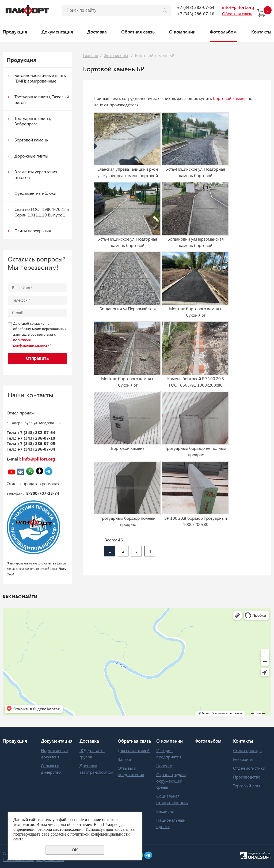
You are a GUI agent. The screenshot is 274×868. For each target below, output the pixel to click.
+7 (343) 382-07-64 (196, 7)
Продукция (15, 32)
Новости (164, 766)
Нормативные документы (54, 753)
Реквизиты (243, 759)
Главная (90, 55)
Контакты (261, 32)
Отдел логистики (249, 768)
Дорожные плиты (31, 156)
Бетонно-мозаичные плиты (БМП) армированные (41, 78)
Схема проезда (247, 750)
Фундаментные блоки (35, 193)
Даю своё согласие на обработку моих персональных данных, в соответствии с (40, 334)
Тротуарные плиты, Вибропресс (33, 121)
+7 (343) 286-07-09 (36, 443)
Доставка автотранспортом (96, 769)
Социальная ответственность (172, 799)
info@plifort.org (238, 7)
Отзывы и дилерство (51, 769)
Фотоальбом (223, 32)
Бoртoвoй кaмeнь (31, 140)
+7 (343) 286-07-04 (36, 449)
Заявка (124, 759)
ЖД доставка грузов (92, 753)
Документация (57, 32)
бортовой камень (230, 98)
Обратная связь (138, 32)
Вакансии (165, 811)
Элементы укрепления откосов (36, 174)
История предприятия (169, 753)
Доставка (97, 32)
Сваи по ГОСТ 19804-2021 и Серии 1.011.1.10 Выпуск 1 (42, 212)
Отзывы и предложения (131, 771)
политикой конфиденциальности (100, 834)
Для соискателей (134, 750)
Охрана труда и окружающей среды (171, 781)
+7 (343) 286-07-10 (196, 14)
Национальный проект (171, 823)
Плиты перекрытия (33, 231)
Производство (247, 777)
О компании (182, 32)
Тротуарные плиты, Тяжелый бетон (42, 99)
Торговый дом (246, 786)
